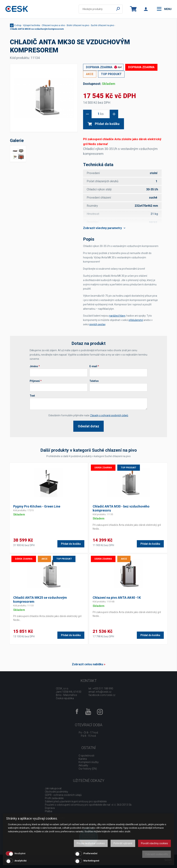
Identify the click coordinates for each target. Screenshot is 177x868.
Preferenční (90, 853)
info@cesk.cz (104, 692)
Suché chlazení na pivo (102, 25)
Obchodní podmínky (56, 792)
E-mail (94, 366)
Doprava (50, 808)
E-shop (18, 25)
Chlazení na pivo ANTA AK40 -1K (117, 598)
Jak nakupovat (53, 788)
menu (164, 9)
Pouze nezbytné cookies (91, 843)
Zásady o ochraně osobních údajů (109, 415)
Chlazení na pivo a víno (53, 25)
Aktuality (83, 765)
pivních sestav (97, 324)
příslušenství (136, 320)
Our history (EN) (88, 769)
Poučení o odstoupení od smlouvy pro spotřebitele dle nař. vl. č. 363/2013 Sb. (88, 805)
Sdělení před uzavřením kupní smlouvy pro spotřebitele (76, 801)
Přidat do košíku (104, 124)
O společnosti (86, 756)
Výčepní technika (31, 25)
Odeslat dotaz (88, 426)
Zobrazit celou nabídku (88, 664)
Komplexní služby (89, 762)
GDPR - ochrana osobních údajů (63, 795)
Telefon (94, 381)
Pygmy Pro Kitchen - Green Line (37, 506)
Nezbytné (20, 853)
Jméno (35, 366)
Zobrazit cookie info (157, 854)
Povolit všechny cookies (154, 843)
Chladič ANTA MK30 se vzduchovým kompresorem (37, 29)
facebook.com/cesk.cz (102, 695)
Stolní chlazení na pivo (78, 25)
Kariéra (83, 759)
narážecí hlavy (117, 316)
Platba (49, 811)
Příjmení (36, 381)
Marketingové (91, 861)
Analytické (21, 861)
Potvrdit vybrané (123, 843)
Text (32, 396)
